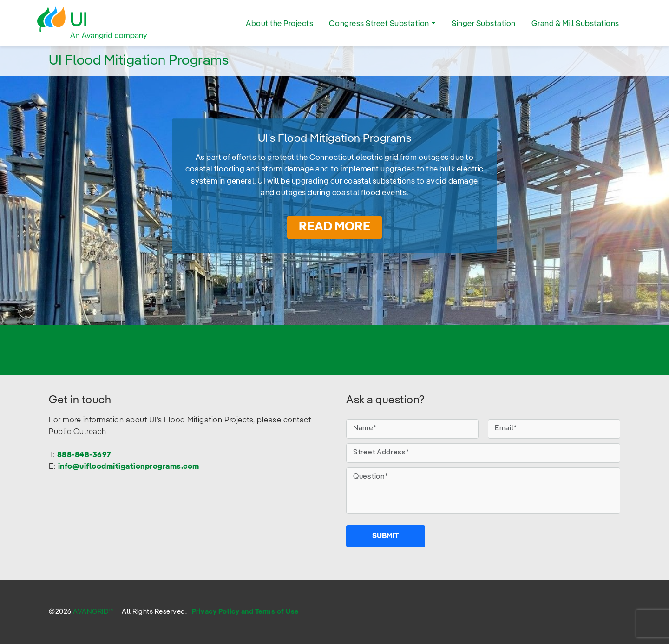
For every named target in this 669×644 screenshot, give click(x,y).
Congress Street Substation (379, 24)
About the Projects (279, 24)
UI (93, 23)
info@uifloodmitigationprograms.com (129, 467)
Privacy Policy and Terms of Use (245, 612)
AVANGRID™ (93, 612)
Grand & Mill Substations (575, 24)
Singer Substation (484, 24)
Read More (334, 227)
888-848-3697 (84, 455)
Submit (386, 536)
